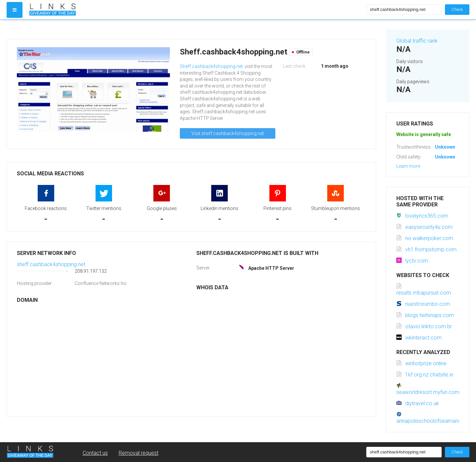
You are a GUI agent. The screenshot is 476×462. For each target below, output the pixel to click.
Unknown (445, 147)
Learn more (408, 166)
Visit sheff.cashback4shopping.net (228, 133)
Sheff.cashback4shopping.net (211, 66)
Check (457, 9)
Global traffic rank (417, 41)
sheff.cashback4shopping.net (51, 264)
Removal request (139, 453)
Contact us (95, 453)
